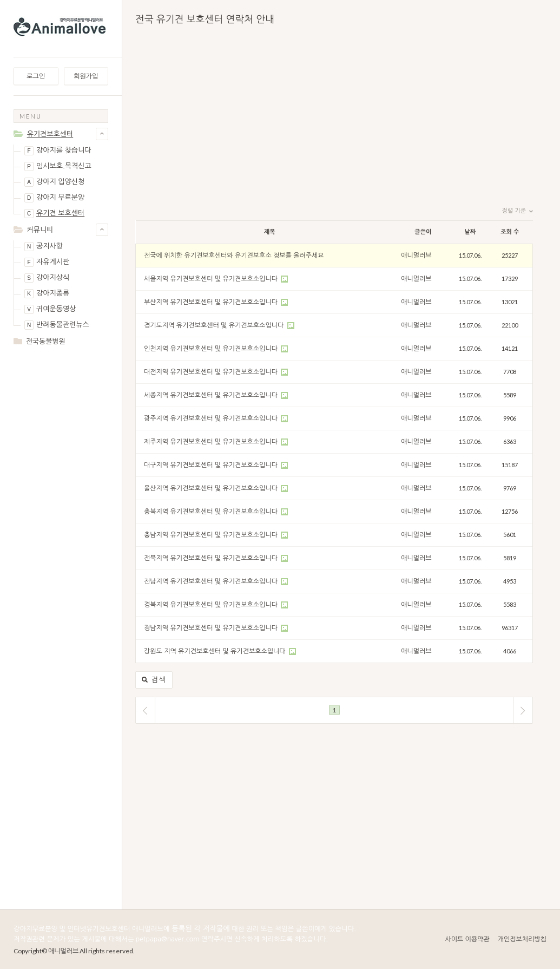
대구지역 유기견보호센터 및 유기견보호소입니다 (212, 465)
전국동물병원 (46, 341)
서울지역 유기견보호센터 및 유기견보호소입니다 (212, 279)
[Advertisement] (61, 526)
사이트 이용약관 (467, 939)
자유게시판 (47, 262)
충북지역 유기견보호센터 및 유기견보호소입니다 (212, 512)
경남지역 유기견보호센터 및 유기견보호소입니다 (212, 628)
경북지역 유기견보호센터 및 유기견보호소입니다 (212, 605)
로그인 (36, 76)
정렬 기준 (518, 211)
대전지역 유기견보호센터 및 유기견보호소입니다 (212, 372)
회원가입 (86, 76)
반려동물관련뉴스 (57, 325)
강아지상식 (47, 278)
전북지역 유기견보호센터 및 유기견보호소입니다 (212, 558)
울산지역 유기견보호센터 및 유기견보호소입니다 (212, 488)
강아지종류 (47, 294)
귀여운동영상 (50, 309)
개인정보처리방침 (522, 939)
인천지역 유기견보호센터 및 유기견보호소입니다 (212, 349)
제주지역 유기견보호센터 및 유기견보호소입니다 (212, 442)
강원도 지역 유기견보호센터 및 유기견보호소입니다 (216, 651)
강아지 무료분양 (54, 198)
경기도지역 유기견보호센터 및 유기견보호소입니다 (215, 325)
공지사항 (44, 247)
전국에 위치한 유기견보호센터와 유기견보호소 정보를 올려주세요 (234, 256)
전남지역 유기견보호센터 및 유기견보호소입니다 (212, 581)
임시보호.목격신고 (58, 166)
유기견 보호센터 (54, 214)
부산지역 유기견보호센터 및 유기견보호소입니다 (212, 302)
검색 (154, 680)
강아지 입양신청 (54, 182)
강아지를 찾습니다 (58, 151)
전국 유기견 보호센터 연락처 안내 (205, 19)
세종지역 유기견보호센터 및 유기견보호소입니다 (212, 395)
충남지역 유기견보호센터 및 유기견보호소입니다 (212, 535)
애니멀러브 (416, 256)
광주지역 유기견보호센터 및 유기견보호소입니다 (212, 418)
